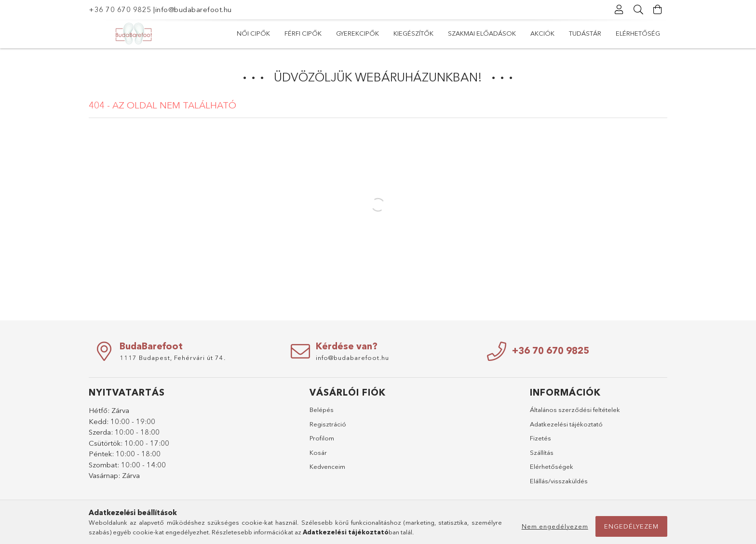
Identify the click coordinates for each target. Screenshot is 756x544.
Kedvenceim (327, 466)
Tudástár (585, 33)
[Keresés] (638, 10)
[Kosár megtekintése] (658, 10)
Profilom (322, 438)
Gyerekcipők (358, 33)
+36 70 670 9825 (120, 9)
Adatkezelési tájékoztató (566, 424)
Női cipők (253, 33)
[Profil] (619, 10)
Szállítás (542, 452)
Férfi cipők (303, 33)
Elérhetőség (638, 33)
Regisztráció (328, 424)
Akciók (542, 33)
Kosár (318, 452)
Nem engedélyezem (555, 526)
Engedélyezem (631, 526)
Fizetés (540, 438)
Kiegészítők (413, 33)
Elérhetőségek (552, 466)
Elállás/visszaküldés (559, 481)
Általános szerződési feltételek (575, 410)
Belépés (322, 410)
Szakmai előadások (482, 33)
